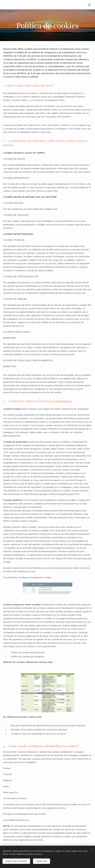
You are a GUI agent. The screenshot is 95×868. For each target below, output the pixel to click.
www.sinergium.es (60, 401)
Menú (89, 5)
